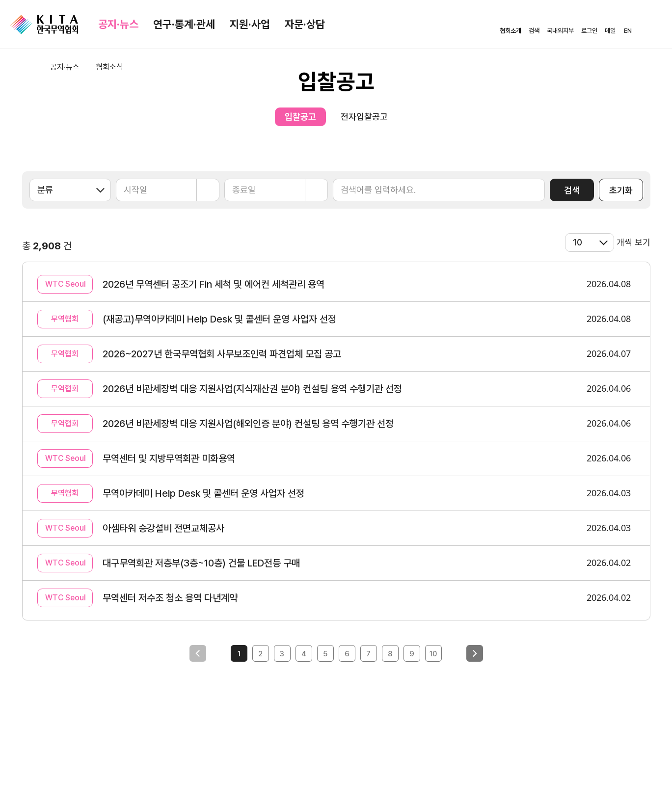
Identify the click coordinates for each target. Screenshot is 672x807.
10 (433, 654)
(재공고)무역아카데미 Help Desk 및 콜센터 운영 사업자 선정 (219, 319)
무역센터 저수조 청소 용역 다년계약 (170, 598)
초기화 (621, 190)
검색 (572, 190)
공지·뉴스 (118, 24)
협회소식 (109, 67)
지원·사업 (250, 24)
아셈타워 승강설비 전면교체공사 (163, 528)
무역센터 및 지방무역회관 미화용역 (169, 458)
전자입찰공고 (364, 117)
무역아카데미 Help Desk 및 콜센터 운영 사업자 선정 (203, 493)
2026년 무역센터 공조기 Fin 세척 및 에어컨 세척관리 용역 (214, 284)
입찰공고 (300, 117)
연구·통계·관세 (184, 24)
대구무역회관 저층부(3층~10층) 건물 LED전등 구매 (201, 563)
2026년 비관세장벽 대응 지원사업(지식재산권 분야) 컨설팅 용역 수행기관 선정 (252, 389)
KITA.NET (44, 25)
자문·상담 (305, 24)
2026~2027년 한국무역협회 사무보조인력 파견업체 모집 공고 (222, 354)
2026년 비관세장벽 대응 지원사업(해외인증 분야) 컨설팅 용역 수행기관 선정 (248, 424)
